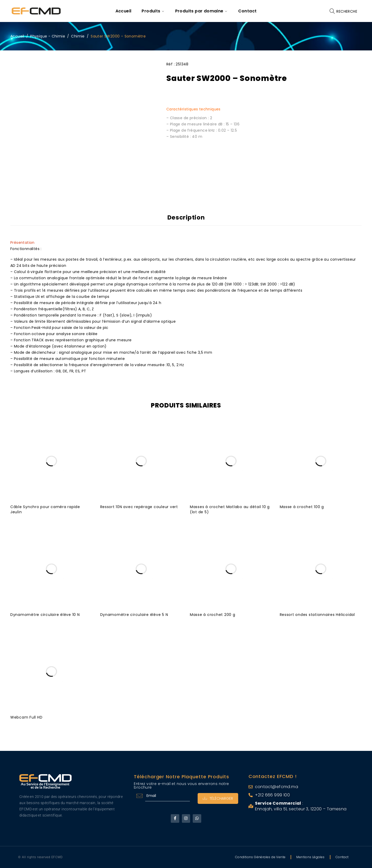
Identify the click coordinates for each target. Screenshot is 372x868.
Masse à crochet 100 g (302, 507)
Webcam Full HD (26, 717)
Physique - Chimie (48, 36)
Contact (342, 857)
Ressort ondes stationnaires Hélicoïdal (317, 615)
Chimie (78, 36)
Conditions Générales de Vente (260, 857)
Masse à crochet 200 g (213, 615)
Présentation (22, 243)
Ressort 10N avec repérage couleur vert (139, 507)
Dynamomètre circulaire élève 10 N (45, 615)
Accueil (17, 36)
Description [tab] (186, 217)
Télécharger (218, 798)
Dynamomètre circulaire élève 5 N (134, 615)
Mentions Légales (310, 857)
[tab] (186, 243)
